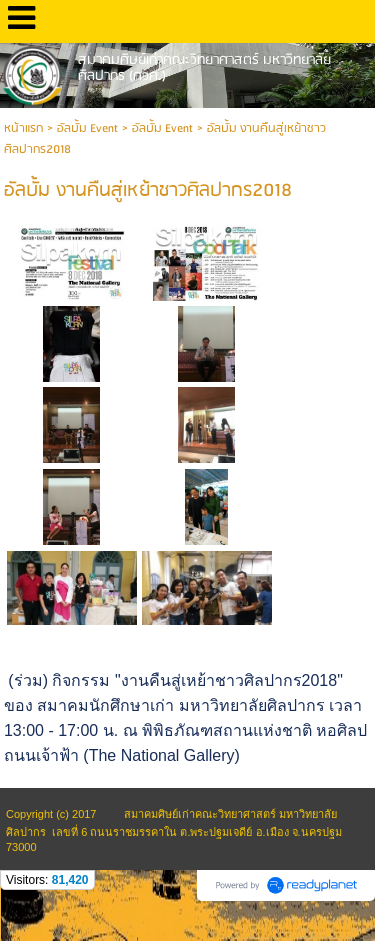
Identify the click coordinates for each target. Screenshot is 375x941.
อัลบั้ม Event (87, 128)
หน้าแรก (23, 128)
